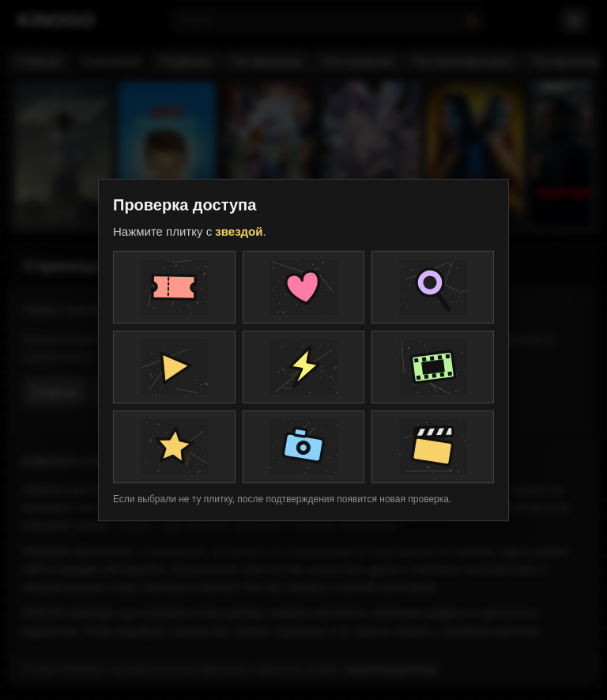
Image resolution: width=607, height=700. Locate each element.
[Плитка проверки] (174, 287)
